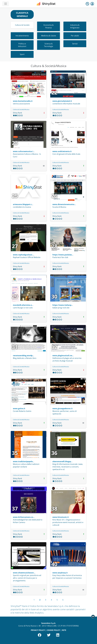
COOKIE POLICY (53, 630)
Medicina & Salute (49, 36)
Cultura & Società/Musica (21, 109)
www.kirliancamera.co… (24, 517)
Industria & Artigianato (75, 26)
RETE (64, 630)
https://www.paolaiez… (63, 255)
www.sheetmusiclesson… (24, 573)
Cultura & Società (22, 25)
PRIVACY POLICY (38, 630)
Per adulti (75, 36)
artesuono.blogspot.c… (23, 204)
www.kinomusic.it (61, 517)
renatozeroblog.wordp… (23, 356)
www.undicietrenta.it (62, 151)
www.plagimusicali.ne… (63, 356)
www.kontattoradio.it (23, 101)
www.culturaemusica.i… (24, 151)
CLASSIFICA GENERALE (22, 14)
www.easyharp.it (60, 573)
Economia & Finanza (49, 26)
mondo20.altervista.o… (23, 305)
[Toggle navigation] (6, 4)
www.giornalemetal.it (62, 101)
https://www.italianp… (63, 305)
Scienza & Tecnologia (48, 45)
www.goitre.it (19, 408)
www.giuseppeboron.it (62, 408)
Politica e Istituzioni (22, 45)
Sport (22, 54)
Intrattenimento (22, 36)
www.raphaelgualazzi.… (24, 255)
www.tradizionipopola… (24, 461)
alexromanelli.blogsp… (62, 461)
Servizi (75, 44)
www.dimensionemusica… (64, 204)
